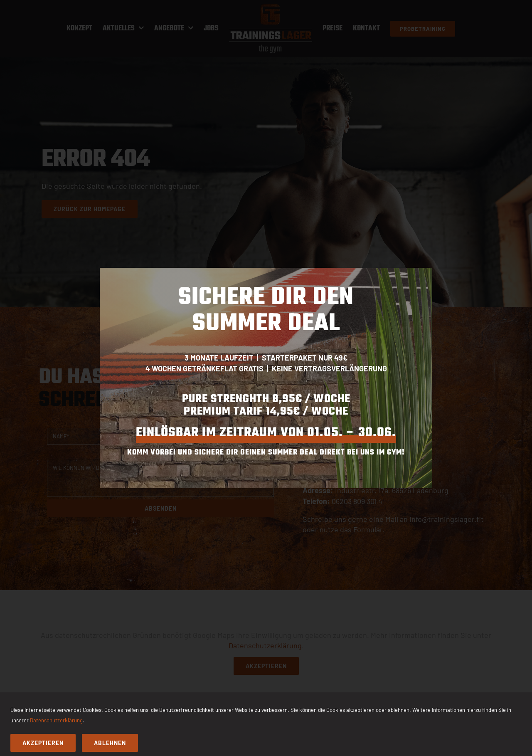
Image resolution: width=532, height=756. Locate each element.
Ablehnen (110, 743)
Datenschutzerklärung (56, 720)
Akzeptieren (43, 743)
